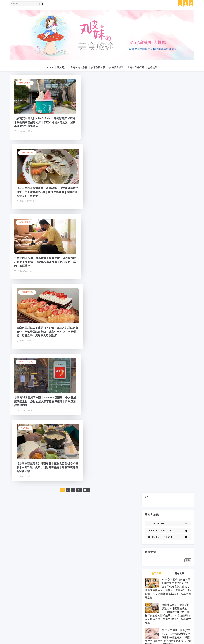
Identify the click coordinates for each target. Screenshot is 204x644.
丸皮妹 (154, 250)
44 (76, 284)
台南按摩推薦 (26, 152)
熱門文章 (156, 155)
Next (84, 284)
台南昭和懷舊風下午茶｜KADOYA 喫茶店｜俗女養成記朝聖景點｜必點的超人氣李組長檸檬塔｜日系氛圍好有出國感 (39, 261)
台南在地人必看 (79, 67)
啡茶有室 (89, 222)
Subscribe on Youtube (168, 112)
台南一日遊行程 (136, 67)
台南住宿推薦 (98, 67)
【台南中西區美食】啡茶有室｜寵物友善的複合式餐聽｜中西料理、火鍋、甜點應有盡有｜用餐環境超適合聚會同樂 (104, 261)
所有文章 (179, 155)
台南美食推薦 (26, 82)
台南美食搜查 (117, 67)
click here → (47, 604)
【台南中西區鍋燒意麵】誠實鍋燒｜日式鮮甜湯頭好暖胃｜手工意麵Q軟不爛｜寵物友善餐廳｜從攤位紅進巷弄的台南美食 (105, 122)
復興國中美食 (91, 152)
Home (50, 67)
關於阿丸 (62, 67)
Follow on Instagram (168, 118)
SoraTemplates (17, 638)
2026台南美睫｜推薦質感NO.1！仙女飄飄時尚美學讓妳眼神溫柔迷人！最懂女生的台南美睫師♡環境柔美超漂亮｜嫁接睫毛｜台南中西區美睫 (167, 219)
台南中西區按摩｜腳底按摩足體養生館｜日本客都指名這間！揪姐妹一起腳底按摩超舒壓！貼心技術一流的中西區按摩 (39, 192)
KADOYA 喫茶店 (27, 222)
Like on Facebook (168, 105)
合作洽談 (153, 67)
